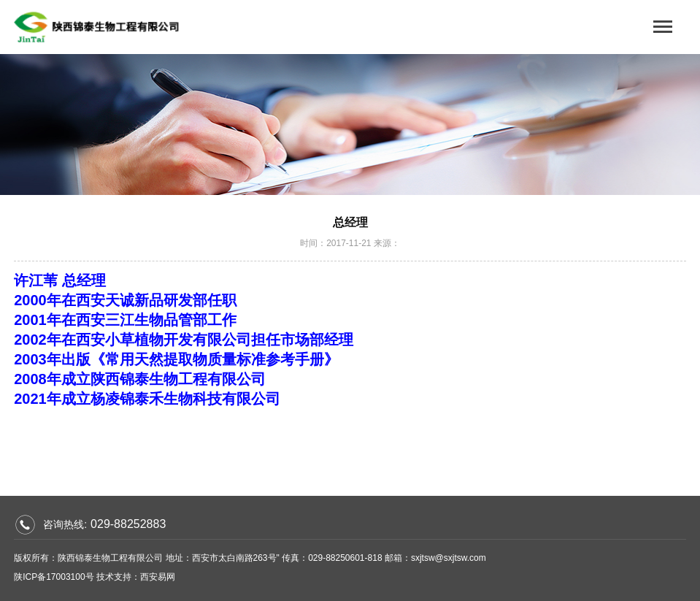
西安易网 (158, 577)
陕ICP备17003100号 (54, 577)
